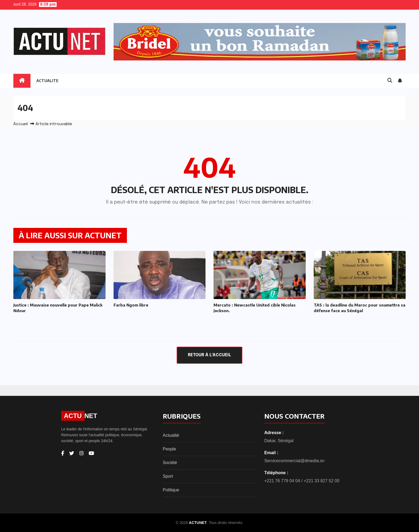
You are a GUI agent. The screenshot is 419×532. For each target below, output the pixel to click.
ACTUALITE (47, 81)
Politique (171, 490)
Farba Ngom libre (131, 305)
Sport (168, 476)
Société (170, 463)
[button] (390, 81)
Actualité (171, 435)
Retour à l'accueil (210, 355)
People (169, 449)
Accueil (21, 124)
